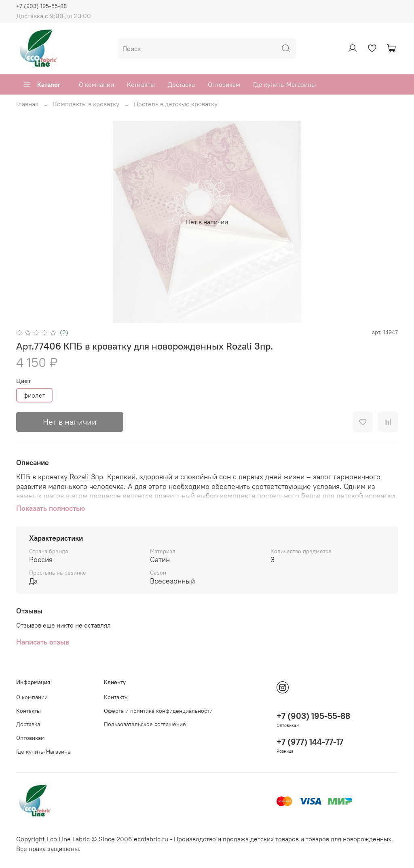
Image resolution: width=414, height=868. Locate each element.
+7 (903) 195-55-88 (41, 6)
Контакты (141, 84)
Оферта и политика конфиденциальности (158, 711)
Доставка (181, 84)
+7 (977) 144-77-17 (310, 742)
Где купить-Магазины (284, 84)
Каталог (42, 84)
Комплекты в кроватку (86, 104)
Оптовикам (224, 84)
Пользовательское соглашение (145, 724)
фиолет (34, 395)
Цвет (23, 381)
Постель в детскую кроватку (176, 104)
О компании (96, 84)
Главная (27, 104)
